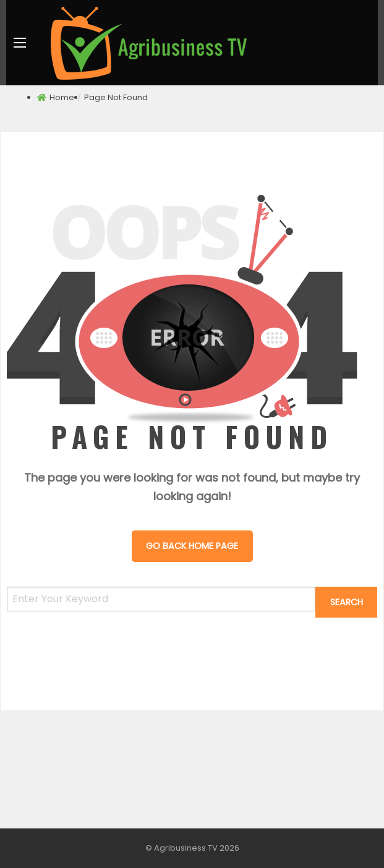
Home (62, 97)
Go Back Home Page (192, 546)
